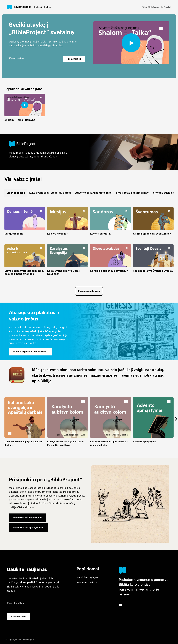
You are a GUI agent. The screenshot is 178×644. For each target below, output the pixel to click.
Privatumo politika (87, 582)
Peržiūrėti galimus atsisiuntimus (30, 352)
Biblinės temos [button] (16, 193)
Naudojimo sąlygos (87, 577)
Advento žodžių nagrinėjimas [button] (93, 193)
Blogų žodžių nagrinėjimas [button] (132, 193)
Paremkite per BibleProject (28, 518)
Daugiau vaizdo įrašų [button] (89, 291)
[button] (25, 221)
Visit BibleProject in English (157, 7)
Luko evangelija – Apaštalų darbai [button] (50, 193)
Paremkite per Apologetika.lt (29, 528)
